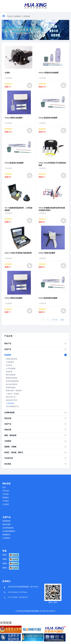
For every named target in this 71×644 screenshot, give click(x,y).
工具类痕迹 (26, 16)
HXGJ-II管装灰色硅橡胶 (14, 298)
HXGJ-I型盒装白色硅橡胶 (14, 163)
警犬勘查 (9, 365)
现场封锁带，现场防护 (14, 391)
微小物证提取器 (12, 384)
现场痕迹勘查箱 (12, 359)
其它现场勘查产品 (12, 406)
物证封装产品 (11, 397)
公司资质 (6, 504)
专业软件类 (9, 458)
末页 (62, 320)
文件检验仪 (6, 538)
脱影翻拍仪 (6, 535)
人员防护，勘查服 (12, 394)
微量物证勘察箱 (12, 378)
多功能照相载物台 (9, 531)
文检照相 (8, 441)
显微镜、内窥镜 (10, 447)
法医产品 (8, 424)
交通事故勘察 (9, 412)
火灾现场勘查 (11, 368)
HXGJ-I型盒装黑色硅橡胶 (48, 298)
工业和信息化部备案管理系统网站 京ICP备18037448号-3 (35, 611)
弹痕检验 (9, 372)
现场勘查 (17, 16)
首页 (4, 487)
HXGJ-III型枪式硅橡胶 (47, 253)
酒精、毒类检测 (10, 435)
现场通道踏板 (11, 387)
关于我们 (6, 494)
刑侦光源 (8, 418)
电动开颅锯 (6, 524)
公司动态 (6, 501)
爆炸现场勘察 (11, 375)
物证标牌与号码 (12, 400)
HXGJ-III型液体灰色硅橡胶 (49, 73)
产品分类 (10, 16)
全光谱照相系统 (8, 528)
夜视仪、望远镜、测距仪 (14, 452)
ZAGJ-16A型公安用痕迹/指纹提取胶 (18, 253)
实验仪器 (8, 430)
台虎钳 (7, 73)
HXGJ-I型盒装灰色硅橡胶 (48, 118)
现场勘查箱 (6, 521)
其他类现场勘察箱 (12, 381)
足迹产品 (8, 349)
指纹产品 (8, 343)
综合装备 (8, 464)
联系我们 (6, 498)
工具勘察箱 (10, 362)
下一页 (55, 320)
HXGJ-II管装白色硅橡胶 (14, 118)
